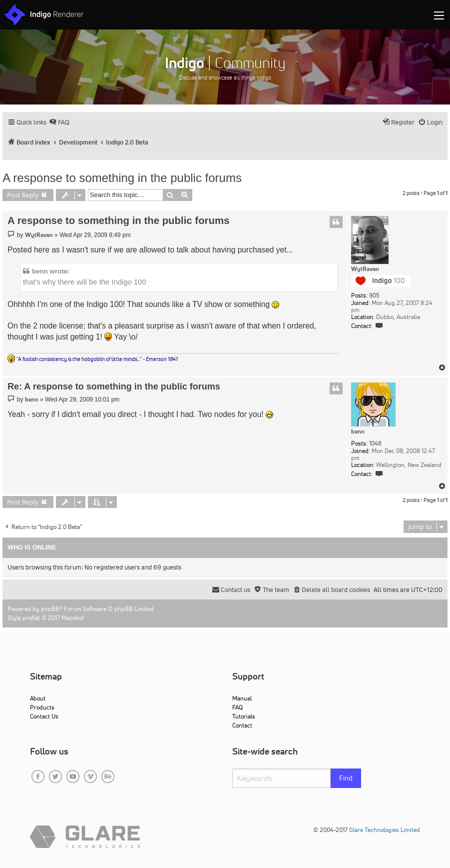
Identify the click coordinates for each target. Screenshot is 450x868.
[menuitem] (59, 122)
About (38, 698)
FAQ (237, 707)
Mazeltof (73, 618)
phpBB (50, 609)
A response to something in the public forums (122, 178)
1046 (375, 443)
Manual (242, 698)
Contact (242, 725)
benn (358, 431)
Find (346, 778)
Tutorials (244, 716)
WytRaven (365, 269)
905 (374, 295)
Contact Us (44, 716)
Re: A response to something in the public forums (114, 386)
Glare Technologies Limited (385, 830)
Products (42, 707)
